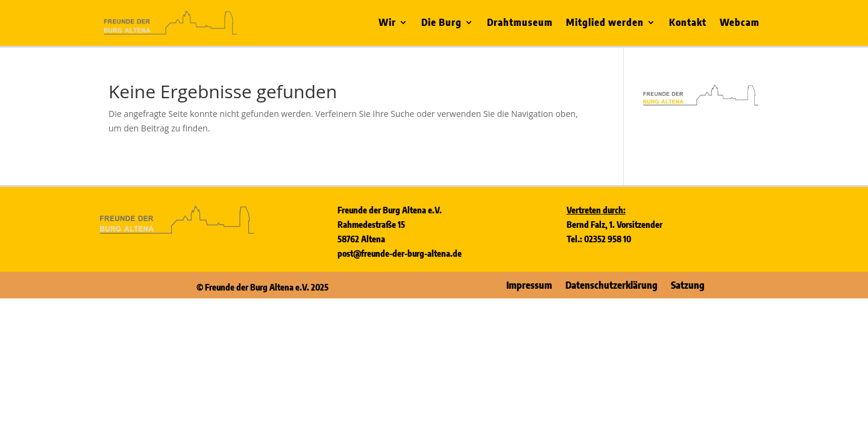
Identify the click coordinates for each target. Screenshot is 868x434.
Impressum (529, 284)
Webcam (740, 23)
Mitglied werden (605, 23)
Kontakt (688, 23)
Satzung (688, 284)
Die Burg (442, 23)
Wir (387, 23)
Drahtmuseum (520, 23)
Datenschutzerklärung (612, 284)
